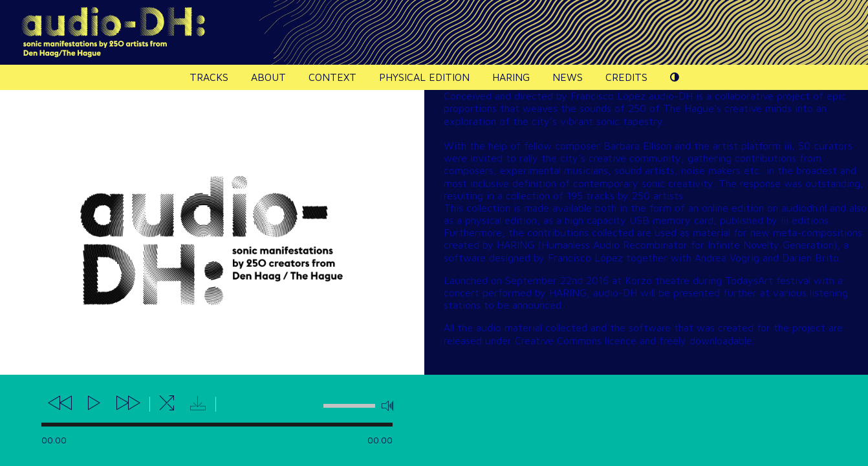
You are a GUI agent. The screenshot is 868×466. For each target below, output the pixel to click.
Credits (626, 77)
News (568, 77)
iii (788, 146)
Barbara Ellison (637, 146)
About (268, 77)
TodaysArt (749, 280)
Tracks (209, 77)
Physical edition (424, 77)
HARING (511, 77)
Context (332, 77)
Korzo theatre (657, 280)
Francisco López (608, 96)
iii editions (805, 220)
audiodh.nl (804, 208)
